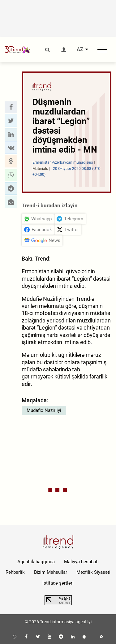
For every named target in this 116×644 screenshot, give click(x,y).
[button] (11, 107)
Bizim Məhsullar (51, 572)
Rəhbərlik (15, 572)
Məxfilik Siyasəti (93, 572)
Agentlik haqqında (36, 562)
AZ (80, 50)
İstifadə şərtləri (58, 583)
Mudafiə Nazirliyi (44, 410)
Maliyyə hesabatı (81, 562)
